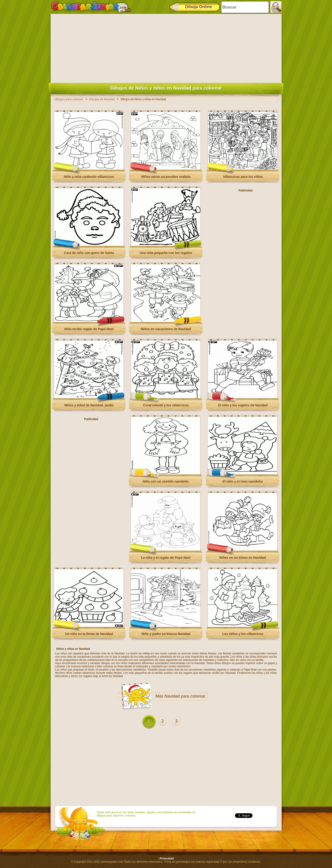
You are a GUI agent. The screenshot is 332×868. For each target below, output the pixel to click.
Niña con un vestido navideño (166, 481)
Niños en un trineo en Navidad (242, 558)
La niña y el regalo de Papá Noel (166, 558)
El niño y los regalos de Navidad (243, 405)
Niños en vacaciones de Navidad (166, 329)
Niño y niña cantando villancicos (89, 177)
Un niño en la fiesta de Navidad (89, 634)
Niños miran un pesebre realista (166, 177)
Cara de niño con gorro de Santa (89, 253)
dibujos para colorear (69, 99)
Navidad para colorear (185, 696)
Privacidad (167, 859)
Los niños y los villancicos (243, 634)
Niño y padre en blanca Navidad (166, 634)
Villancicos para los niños (243, 177)
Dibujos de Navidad (102, 99)
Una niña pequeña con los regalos (166, 253)
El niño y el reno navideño (242, 481)
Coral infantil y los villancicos (166, 405)
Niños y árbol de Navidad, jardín (89, 405)
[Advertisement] (166, 47)
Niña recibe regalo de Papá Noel (89, 329)
